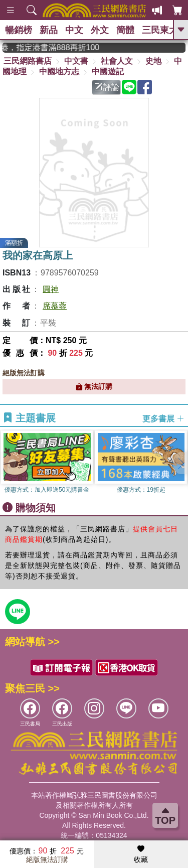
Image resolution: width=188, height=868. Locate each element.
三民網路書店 (28, 61)
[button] (180, 463)
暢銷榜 (19, 30)
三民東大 (160, 30)
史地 (153, 61)
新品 (49, 30)
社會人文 (117, 61)
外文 (100, 30)
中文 (74, 30)
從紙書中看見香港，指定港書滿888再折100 (57, 47)
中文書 (76, 61)
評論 (107, 87)
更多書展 (163, 418)
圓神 (51, 289)
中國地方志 (59, 71)
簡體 (125, 30)
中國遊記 (108, 71)
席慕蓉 (55, 306)
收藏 (141, 854)
